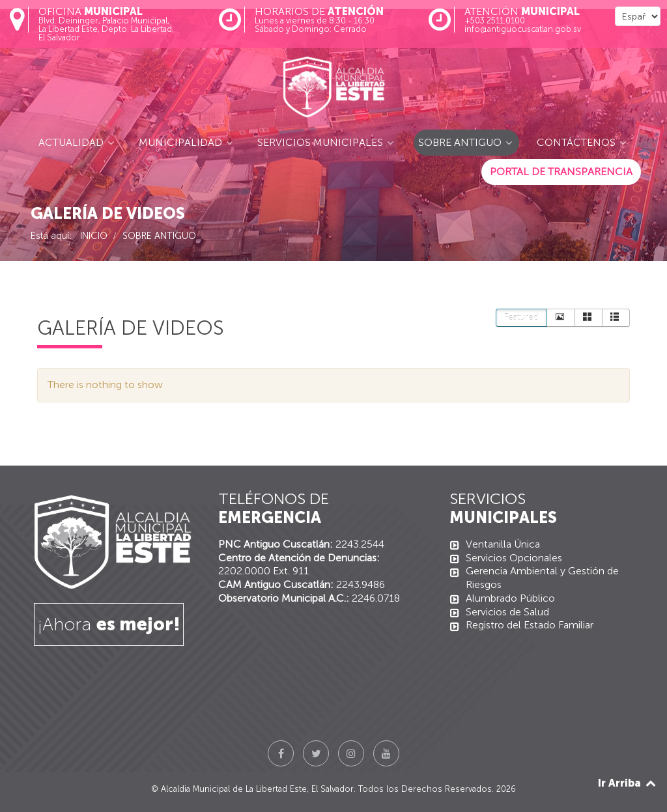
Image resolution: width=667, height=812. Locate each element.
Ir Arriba (628, 783)
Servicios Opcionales (514, 558)
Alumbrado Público (510, 598)
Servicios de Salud (507, 612)
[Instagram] (351, 753)
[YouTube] (386, 753)
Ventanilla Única (503, 544)
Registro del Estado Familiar (530, 625)
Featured (521, 317)
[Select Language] (638, 16)
